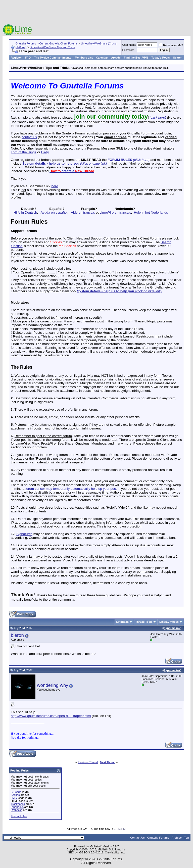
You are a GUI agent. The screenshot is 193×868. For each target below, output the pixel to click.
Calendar (102, 58)
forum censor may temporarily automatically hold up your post (71, 489)
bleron (17, 635)
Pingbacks (17, 807)
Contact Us (137, 838)
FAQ (28, 58)
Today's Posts (160, 58)
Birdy (45, 152)
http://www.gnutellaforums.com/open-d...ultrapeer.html (51, 716)
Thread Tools (144, 622)
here (55, 186)
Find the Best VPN (136, 58)
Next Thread (108, 762)
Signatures (24, 534)
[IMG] (14, 798)
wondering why (53, 685)
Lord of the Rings (24, 152)
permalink (174, 628)
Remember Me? (171, 45)
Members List (84, 58)
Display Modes (169, 622)
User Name (129, 45)
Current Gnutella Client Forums (58, 43)
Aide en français (83, 212)
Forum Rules (19, 816)
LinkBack (123, 622)
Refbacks (17, 810)
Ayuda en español (54, 212)
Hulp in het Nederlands (151, 212)
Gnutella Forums (26, 43)
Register (16, 58)
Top (187, 838)
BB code (16, 792)
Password (128, 50)
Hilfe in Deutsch (25, 212)
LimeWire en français (115, 212)
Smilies (15, 795)
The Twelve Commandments (53, 58)
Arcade (116, 58)
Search (178, 58)
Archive (177, 838)
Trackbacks (18, 804)
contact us (29, 137)
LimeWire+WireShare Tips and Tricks (52, 47)
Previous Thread (88, 762)
